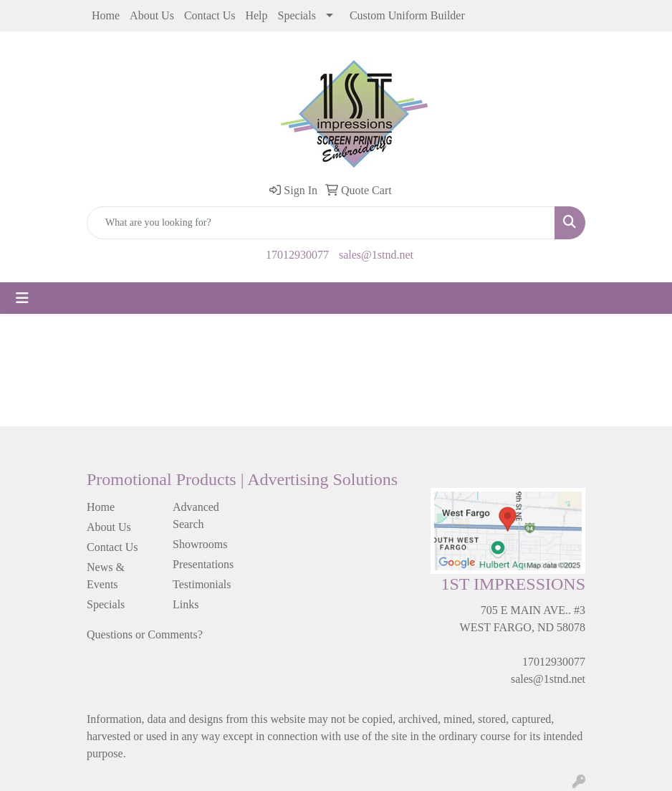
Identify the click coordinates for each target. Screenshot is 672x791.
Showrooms (200, 544)
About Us (152, 15)
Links (186, 604)
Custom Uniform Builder (407, 15)
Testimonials (202, 584)
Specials (297, 15)
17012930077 (297, 255)
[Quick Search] (321, 223)
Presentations (203, 564)
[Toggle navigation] (22, 298)
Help (256, 15)
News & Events (106, 576)
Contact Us (210, 15)
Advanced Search (196, 516)
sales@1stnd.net (376, 255)
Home (106, 15)
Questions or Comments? (145, 634)
